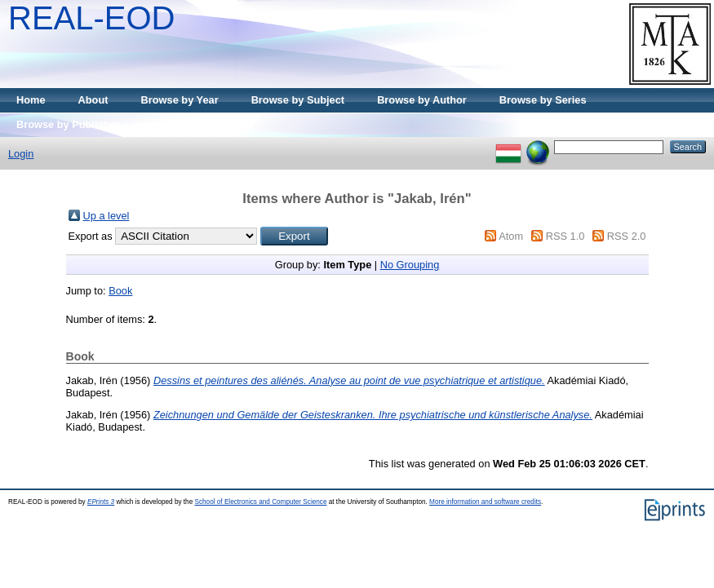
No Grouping (410, 265)
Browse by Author (422, 100)
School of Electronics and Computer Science (260, 502)
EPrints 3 (101, 502)
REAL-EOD (92, 18)
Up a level (106, 216)
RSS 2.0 (627, 236)
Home (31, 100)
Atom (511, 236)
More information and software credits (485, 502)
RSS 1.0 (565, 236)
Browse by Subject (298, 100)
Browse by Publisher (68, 124)
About (93, 100)
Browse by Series (543, 100)
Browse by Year (180, 100)
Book (120, 291)
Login (21, 154)
